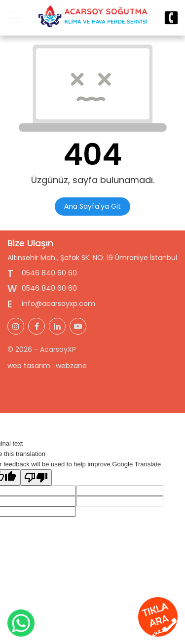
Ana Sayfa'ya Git (92, 206)
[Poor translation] (36, 477)
